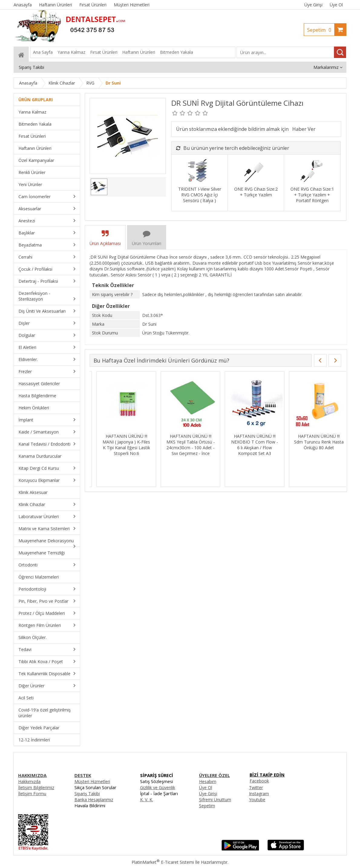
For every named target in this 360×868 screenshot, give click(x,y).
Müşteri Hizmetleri (92, 781)
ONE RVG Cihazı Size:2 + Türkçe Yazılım (256, 192)
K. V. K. (147, 800)
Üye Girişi (313, 5)
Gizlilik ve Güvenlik (158, 787)
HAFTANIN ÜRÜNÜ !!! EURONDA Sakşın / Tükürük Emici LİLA (184, 442)
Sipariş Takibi (87, 794)
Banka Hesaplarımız (94, 800)
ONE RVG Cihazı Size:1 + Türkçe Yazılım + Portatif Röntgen (312, 195)
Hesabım (208, 781)
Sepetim (321, 30)
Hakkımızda (29, 781)
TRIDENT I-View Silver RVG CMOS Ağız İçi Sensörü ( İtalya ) (200, 195)
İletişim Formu (32, 794)
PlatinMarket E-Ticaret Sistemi (163, 862)
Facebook (259, 781)
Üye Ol (336, 5)
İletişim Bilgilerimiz (36, 787)
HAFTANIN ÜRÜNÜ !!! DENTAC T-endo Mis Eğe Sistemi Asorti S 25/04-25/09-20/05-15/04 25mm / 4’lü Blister (119, 448)
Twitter (256, 787)
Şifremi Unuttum (215, 800)
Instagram (259, 794)
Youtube (257, 800)
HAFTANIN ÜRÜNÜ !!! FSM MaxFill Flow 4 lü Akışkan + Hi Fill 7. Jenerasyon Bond (248, 445)
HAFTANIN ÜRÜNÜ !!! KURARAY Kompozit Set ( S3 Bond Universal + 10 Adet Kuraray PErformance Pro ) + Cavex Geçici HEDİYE (312, 450)
